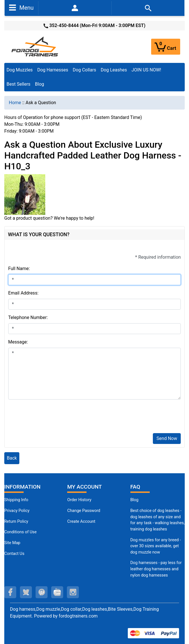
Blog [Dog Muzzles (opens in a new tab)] (134, 500)
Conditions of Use (20, 532)
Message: (18, 342)
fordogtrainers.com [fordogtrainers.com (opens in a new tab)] (78, 616)
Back (12, 458)
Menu (21, 7)
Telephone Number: (28, 317)
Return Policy (16, 521)
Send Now (167, 438)
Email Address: (23, 293)
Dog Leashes (114, 70)
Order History (79, 500)
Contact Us (14, 554)
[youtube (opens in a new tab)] (57, 592)
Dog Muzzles (20, 70)
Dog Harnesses (53, 70)
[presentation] (52, 417)
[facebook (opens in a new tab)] (10, 592)
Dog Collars (85, 70)
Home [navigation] (15, 103)
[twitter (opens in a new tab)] (26, 592)
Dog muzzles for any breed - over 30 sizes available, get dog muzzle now (156, 546)
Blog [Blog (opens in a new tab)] (40, 84)
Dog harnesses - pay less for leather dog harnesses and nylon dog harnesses (156, 569)
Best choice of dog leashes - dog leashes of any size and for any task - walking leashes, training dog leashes (158, 520)
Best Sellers (19, 84)
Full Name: (19, 268)
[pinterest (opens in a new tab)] (42, 592)
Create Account (81, 521)
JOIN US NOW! (146, 70)
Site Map (12, 543)
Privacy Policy (17, 511)
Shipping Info (16, 500)
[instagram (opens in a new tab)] (73, 592)
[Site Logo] (35, 46)
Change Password (84, 511)
